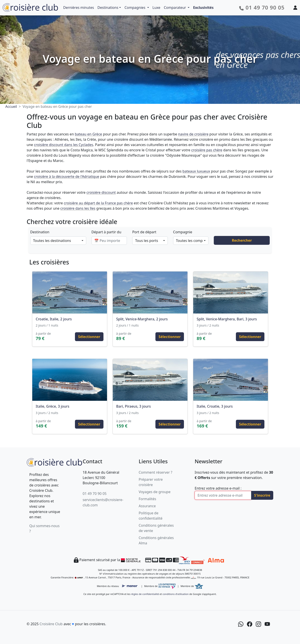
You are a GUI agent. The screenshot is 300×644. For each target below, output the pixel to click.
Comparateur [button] (175, 8)
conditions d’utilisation (176, 594)
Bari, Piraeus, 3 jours (134, 406)
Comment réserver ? (155, 472)
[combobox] (58, 241)
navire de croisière (193, 134)
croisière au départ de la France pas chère (98, 203)
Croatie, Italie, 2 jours (54, 319)
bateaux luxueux (196, 171)
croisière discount (101, 192)
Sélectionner (89, 337)
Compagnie (183, 232)
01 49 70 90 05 (95, 494)
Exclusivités (203, 8)
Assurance (147, 506)
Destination (40, 232)
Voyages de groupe (155, 492)
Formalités (147, 499)
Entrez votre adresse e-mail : (218, 488)
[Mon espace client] (295, 8)
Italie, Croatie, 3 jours (215, 406)
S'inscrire (262, 495)
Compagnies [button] (135, 8)
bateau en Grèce (88, 134)
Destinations (108, 8)
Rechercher (242, 240)
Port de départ (144, 232)
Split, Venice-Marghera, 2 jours (142, 319)
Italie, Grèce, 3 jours (53, 406)
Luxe (156, 8)
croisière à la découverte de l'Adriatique (66, 177)
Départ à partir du (106, 232)
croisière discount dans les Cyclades (63, 145)
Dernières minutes (79, 8)
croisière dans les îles (78, 208)
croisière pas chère (207, 150)
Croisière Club (51, 624)
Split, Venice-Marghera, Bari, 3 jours (227, 319)
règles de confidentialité (145, 594)
